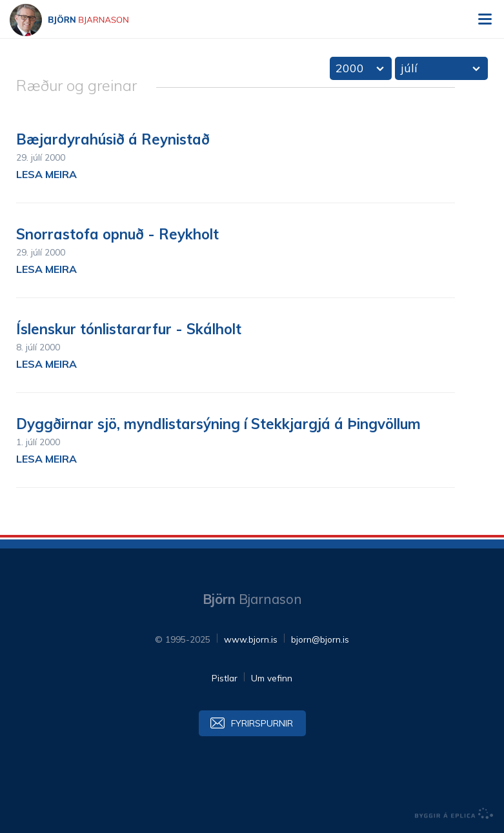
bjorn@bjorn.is (320, 639)
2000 (350, 68)
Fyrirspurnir (262, 723)
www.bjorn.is (251, 639)
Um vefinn (272, 678)
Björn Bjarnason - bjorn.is (81, 20)
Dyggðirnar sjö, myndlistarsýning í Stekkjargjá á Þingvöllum (218, 424)
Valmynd (485, 19)
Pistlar (225, 678)
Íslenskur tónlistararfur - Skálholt (129, 329)
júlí (409, 68)
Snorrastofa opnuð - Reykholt (117, 234)
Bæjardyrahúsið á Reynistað (113, 139)
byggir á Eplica (454, 814)
